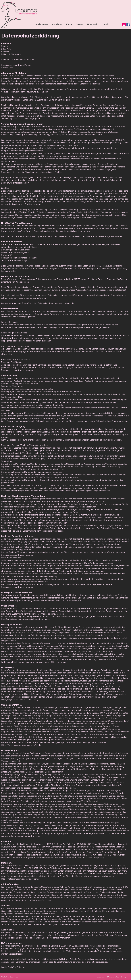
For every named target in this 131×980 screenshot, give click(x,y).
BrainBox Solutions (17, 967)
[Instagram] (124, 24)
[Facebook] (128, 24)
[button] (57, 24)
